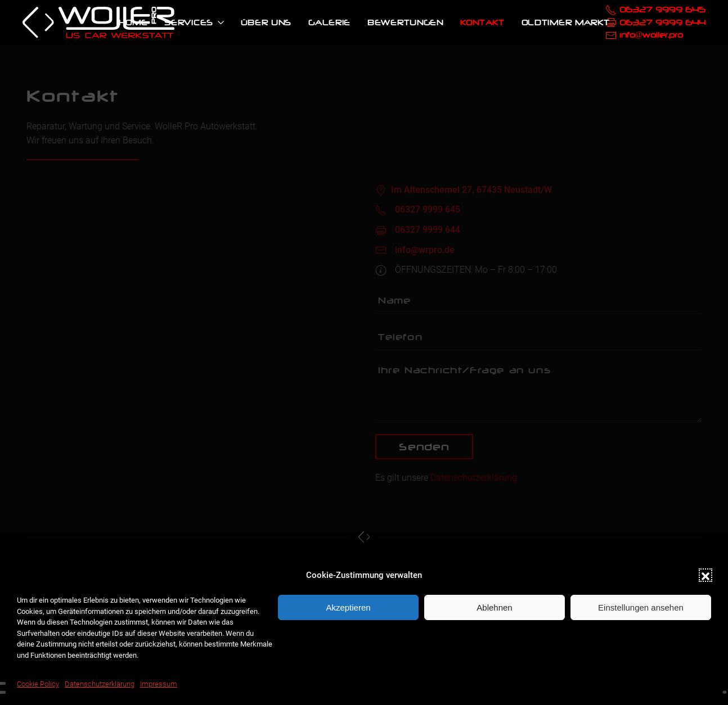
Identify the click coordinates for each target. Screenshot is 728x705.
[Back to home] (98, 22)
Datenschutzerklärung (100, 684)
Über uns (266, 22)
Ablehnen (494, 607)
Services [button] (194, 22)
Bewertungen (405, 22)
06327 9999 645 (662, 10)
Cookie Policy (38, 684)
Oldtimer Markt (566, 22)
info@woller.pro (651, 35)
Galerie (329, 22)
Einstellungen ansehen (641, 607)
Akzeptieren (348, 607)
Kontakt (482, 22)
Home (133, 22)
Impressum (159, 684)
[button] (705, 575)
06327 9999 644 (662, 22)
